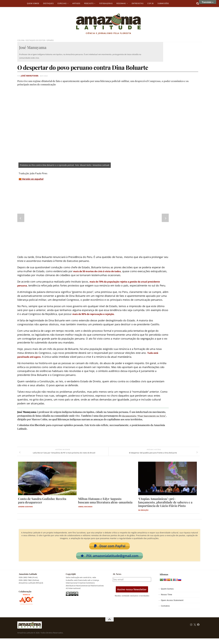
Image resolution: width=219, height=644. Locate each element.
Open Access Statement (172, 606)
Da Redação (143, 514)
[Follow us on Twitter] (195, 630)
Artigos (76, 3)
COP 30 (150, 3)
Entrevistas (138, 3)
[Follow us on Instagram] (191, 630)
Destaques (48, 3)
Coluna (21, 40)
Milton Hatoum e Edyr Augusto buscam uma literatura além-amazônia (105, 504)
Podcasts (89, 3)
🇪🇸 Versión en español (31, 179)
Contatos (165, 611)
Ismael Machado (85, 510)
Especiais (62, 3)
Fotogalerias (106, 3)
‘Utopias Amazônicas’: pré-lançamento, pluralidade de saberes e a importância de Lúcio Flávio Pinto (165, 506)
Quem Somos (33, 3)
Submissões (163, 3)
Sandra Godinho (25, 510)
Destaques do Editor (37, 40)
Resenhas (121, 3)
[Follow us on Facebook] (198, 630)
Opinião (52, 40)
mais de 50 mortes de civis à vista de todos (100, 271)
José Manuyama (28, 76)
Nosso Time (166, 600)
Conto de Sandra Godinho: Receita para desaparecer (42, 504)
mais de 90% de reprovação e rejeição (96, 318)
